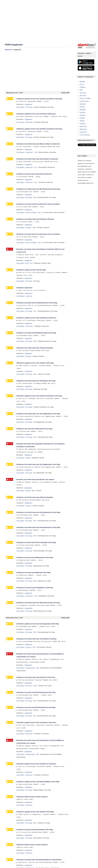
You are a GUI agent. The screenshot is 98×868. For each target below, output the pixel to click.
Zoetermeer (83, 132)
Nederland (8, 50)
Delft (81, 90)
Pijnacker (82, 115)
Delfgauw (83, 87)
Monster (82, 107)
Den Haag (83, 93)
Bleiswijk (82, 81)
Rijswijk (82, 121)
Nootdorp (82, 112)
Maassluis (83, 104)
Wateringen (83, 129)
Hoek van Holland (85, 98)
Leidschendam (84, 101)
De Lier (82, 84)
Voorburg (82, 124)
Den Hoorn (83, 95)
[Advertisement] (38, 71)
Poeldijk (82, 118)
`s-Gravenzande (85, 135)
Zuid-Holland (20, 107)
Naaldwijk (83, 110)
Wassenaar (83, 126)
